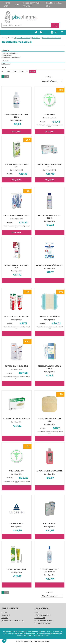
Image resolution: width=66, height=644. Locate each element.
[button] (52, 81)
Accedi (4, 612)
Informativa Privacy (43, 623)
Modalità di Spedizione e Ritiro (54, 5)
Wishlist (5, 618)
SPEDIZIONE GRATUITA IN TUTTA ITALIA (31, 5)
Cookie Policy (40, 618)
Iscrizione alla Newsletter (12, 621)
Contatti (18, 5)
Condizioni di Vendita (43, 615)
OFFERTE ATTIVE (7, 5)
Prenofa (28, 641)
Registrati (6, 615)
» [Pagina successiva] (8, 77)
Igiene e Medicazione (23, 38)
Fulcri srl (47, 641)
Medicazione (36, 38)
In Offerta (6, 64)
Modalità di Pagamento (44, 621)
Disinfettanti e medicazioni (11, 57)
